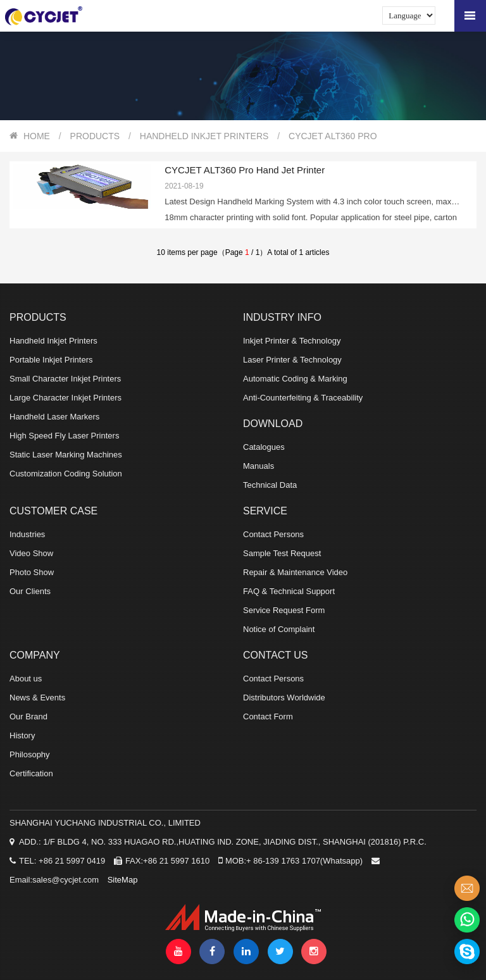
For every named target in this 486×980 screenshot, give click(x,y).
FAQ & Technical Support (289, 591)
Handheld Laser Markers (54, 417)
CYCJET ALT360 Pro (333, 136)
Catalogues (264, 447)
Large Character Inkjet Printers (65, 398)
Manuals (259, 466)
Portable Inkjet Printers (51, 360)
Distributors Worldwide (284, 698)
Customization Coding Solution (66, 474)
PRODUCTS (95, 136)
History (22, 735)
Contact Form (268, 716)
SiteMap (123, 880)
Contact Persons (273, 534)
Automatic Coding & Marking (295, 379)
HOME (37, 136)
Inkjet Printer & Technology (292, 341)
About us (26, 679)
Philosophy (30, 754)
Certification (31, 773)
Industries (27, 534)
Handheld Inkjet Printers (204, 136)
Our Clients (30, 591)
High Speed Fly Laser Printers (64, 436)
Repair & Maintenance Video (295, 572)
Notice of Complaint (279, 629)
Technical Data (270, 485)
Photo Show (32, 572)
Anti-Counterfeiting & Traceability (303, 398)
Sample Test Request (282, 553)
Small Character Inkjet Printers (65, 379)
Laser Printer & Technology (292, 360)
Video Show (31, 553)
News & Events (37, 698)
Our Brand (28, 716)
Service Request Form (284, 610)
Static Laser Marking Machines (66, 455)
